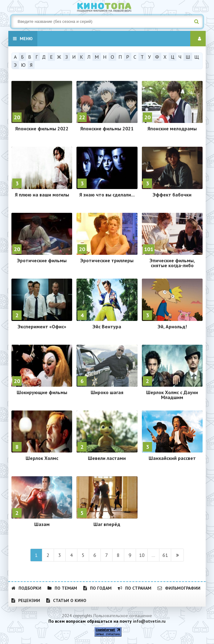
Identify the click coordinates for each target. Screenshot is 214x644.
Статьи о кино (66, 600)
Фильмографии (179, 588)
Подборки (26, 588)
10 (142, 555)
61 (165, 555)
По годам (97, 588)
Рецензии (26, 600)
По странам (135, 588)
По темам (62, 588)
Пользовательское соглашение (123, 616)
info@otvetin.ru (149, 621)
